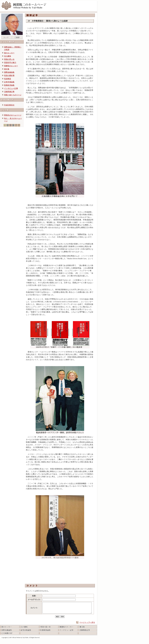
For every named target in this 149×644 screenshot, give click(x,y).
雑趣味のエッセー (11, 66)
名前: (34, 596)
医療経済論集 (9, 85)
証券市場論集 (9, 82)
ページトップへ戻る (87, 622)
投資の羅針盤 (9, 75)
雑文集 (7, 69)
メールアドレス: (34, 600)
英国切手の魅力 (10, 63)
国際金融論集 (9, 72)
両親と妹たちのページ (13, 95)
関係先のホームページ (13, 115)
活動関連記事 (9, 92)
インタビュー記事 (11, 88)
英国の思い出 (9, 59)
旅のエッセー (9, 53)
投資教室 (8, 79)
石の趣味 (8, 56)
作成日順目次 (9, 105)
